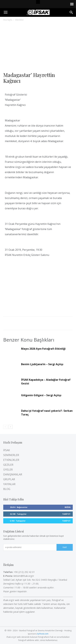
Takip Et (66, 514)
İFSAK (7, 450)
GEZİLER (8, 465)
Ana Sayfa (8, 20)
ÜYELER (8, 470)
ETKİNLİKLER (11, 460)
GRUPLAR (9, 479)
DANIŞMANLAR (13, 474)
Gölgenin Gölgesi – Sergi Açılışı (41, 395)
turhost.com (43, 634)
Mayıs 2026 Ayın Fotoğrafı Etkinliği (43, 349)
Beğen (68, 507)
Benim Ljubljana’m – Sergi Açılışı (42, 364)
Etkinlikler (20, 20)
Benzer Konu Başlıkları (29, 340)
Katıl (65, 547)
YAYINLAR (9, 484)
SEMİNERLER (11, 455)
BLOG (7, 489)
